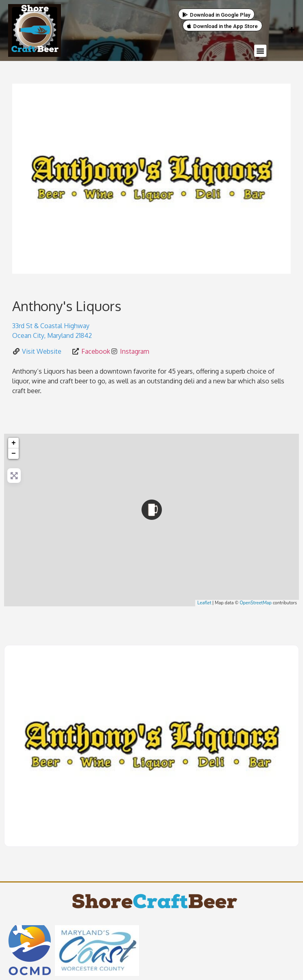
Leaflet (204, 603)
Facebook (96, 351)
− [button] (14, 454)
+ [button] (14, 443)
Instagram (135, 351)
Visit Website (42, 351)
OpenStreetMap (256, 603)
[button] (260, 51)
